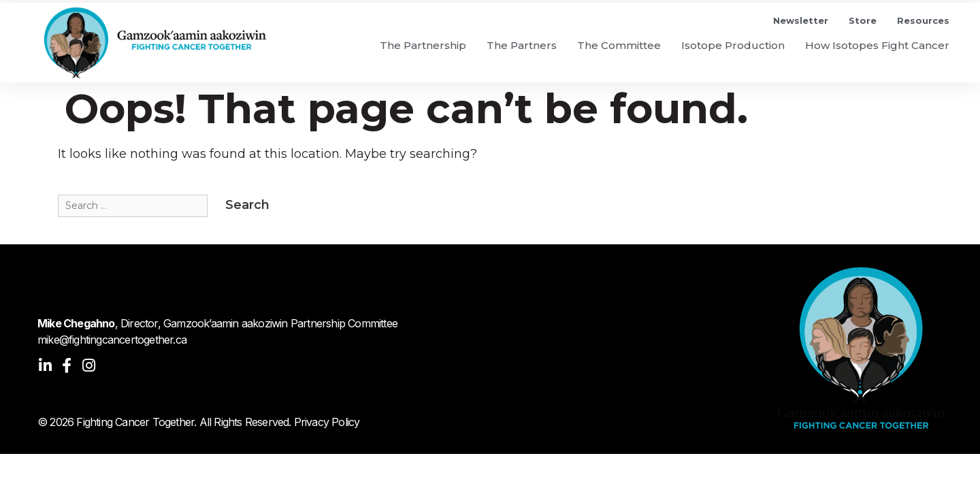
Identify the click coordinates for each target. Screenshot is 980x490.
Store (863, 20)
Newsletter (801, 20)
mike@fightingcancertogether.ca (112, 340)
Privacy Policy (327, 422)
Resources (923, 20)
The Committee (619, 45)
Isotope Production (733, 45)
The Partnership (423, 45)
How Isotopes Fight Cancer (877, 45)
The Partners (522, 45)
